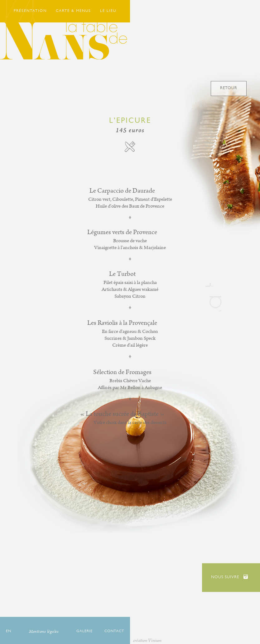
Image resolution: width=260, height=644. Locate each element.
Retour (229, 88)
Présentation (30, 11)
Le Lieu (108, 11)
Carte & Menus (73, 11)
